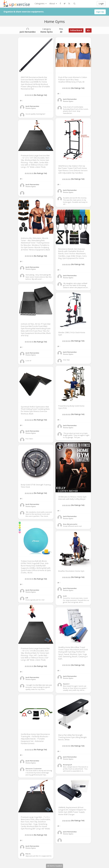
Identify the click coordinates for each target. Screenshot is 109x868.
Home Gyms (31, 108)
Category (47, 30)
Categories (41, 3)
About (53, 3)
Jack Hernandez (32, 106)
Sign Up (100, 12)
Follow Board (76, 30)
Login (101, 3)
